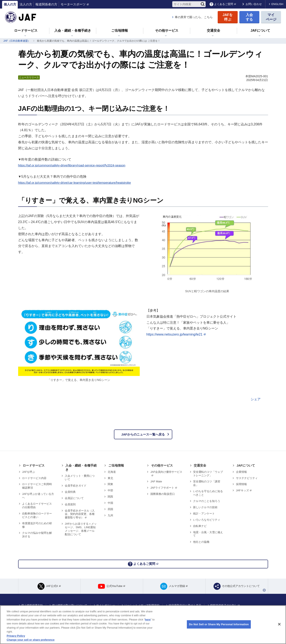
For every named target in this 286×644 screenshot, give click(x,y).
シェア (256, 399)
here (148, 620)
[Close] (279, 624)
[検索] (203, 4)
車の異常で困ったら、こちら (194, 17)
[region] (143, 625)
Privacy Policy (16, 636)
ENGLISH (277, 4)
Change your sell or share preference (31, 640)
